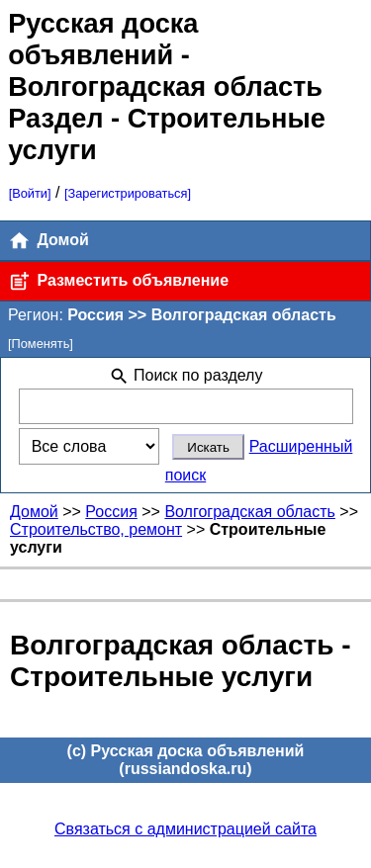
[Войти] (30, 193)
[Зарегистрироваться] (128, 193)
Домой (48, 241)
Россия (111, 512)
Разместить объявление (118, 281)
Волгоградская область (250, 512)
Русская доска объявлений (103, 39)
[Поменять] (41, 344)
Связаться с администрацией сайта (185, 829)
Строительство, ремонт (96, 529)
